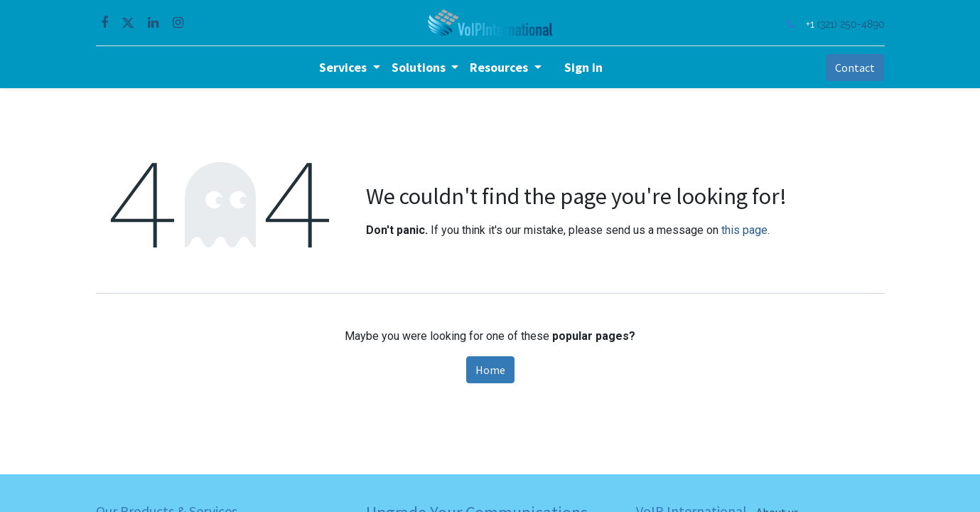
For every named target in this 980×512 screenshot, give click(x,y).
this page (744, 230)
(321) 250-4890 (851, 24)
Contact (855, 68)
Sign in (583, 67)
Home (490, 370)
